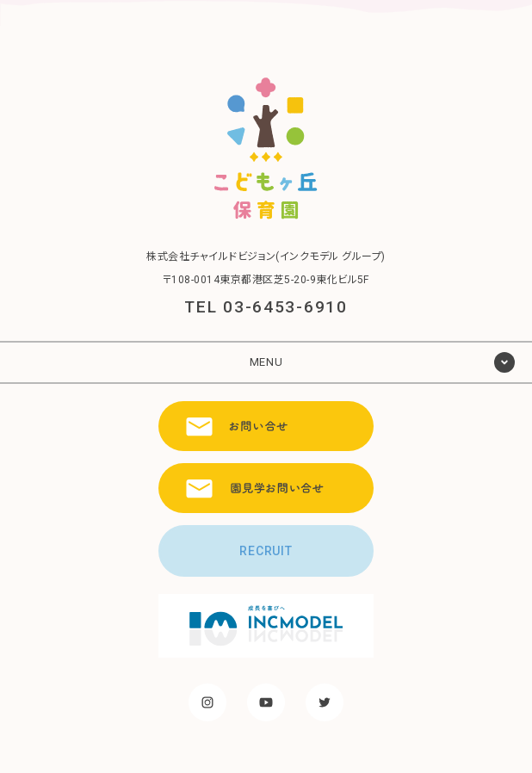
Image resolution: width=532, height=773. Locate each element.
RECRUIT (266, 551)
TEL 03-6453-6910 (266, 307)
